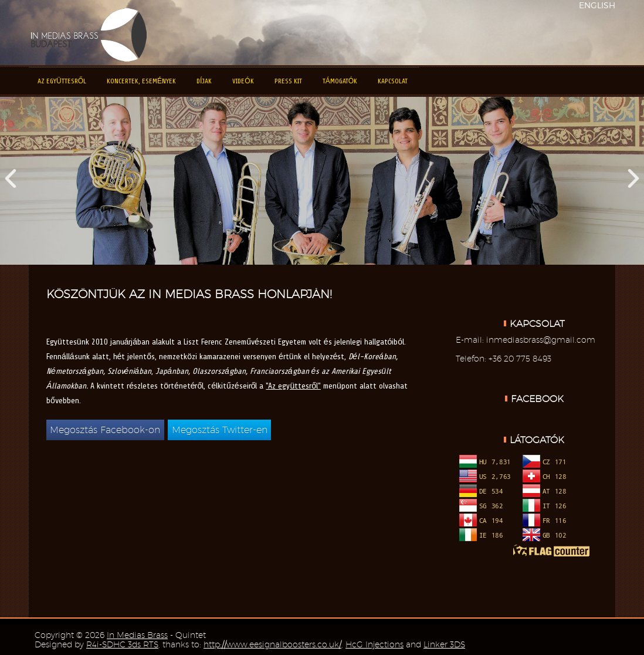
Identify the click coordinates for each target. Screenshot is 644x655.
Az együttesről (62, 81)
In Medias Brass (137, 635)
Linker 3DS (444, 644)
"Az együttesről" (293, 386)
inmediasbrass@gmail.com (541, 340)
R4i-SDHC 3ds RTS (122, 644)
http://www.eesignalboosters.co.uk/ (272, 644)
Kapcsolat (393, 81)
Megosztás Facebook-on (105, 430)
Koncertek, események (141, 81)
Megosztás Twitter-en (220, 430)
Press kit (288, 81)
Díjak (204, 81)
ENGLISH (597, 5)
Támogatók (340, 81)
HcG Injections (374, 644)
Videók (243, 81)
